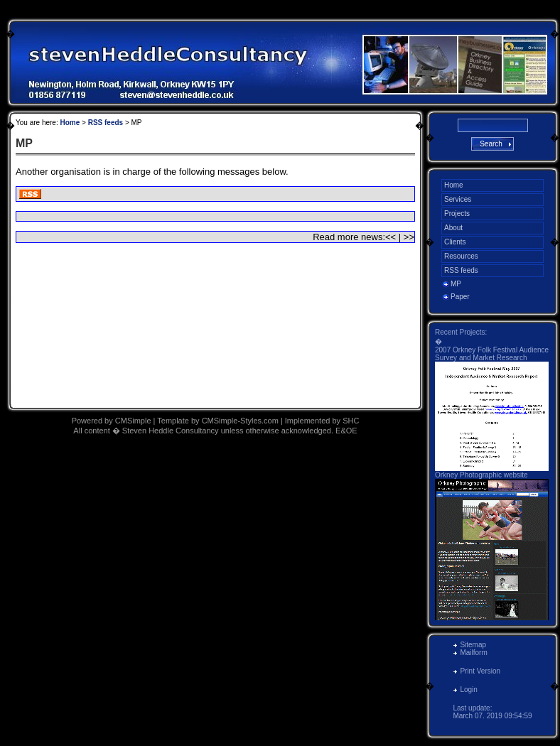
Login (468, 690)
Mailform (473, 653)
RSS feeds (106, 123)
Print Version (480, 671)
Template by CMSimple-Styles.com (219, 421)
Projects (457, 213)
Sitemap (473, 645)
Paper (460, 297)
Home (70, 123)
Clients (455, 242)
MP (456, 284)
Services (458, 199)
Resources (461, 256)
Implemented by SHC (322, 421)
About (453, 228)
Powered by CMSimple (112, 421)
